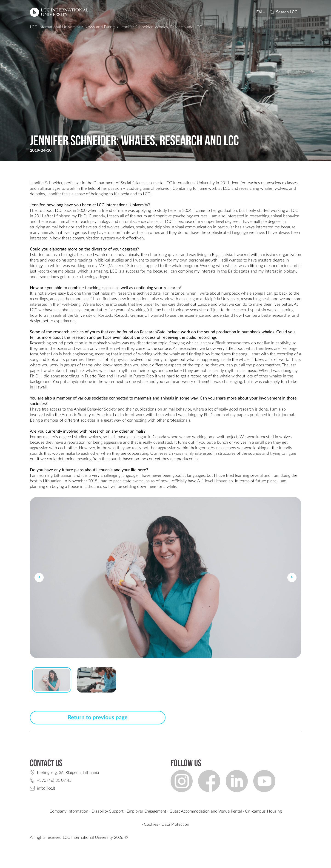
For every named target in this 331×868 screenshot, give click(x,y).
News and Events (100, 27)
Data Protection (175, 825)
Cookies (151, 825)
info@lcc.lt (46, 788)
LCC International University (55, 27)
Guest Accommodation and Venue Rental (206, 811)
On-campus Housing (263, 811)
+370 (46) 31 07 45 (54, 781)
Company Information (69, 811)
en (261, 12)
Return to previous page (98, 718)
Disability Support (107, 811)
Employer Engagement (146, 811)
